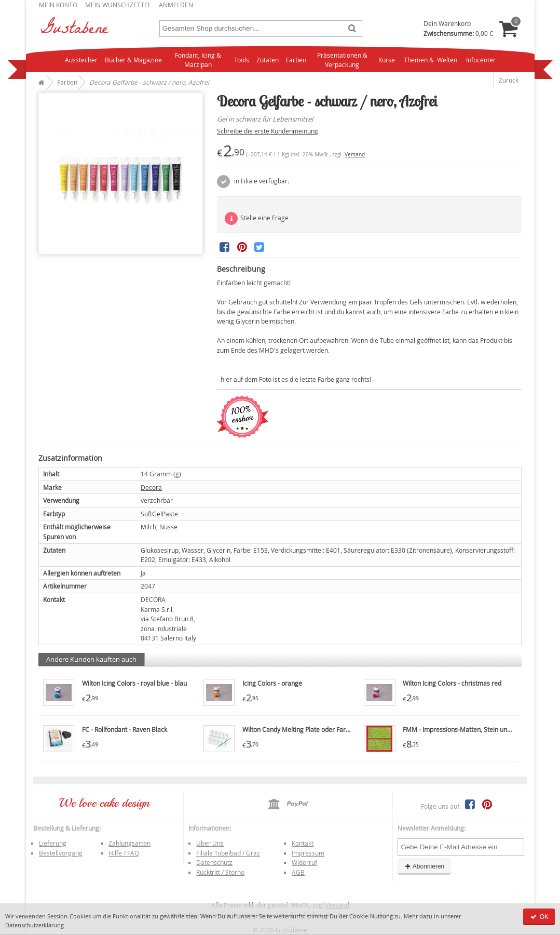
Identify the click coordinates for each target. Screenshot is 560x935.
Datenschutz (214, 862)
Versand (355, 155)
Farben (296, 60)
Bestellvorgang (61, 853)
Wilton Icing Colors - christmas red (452, 683)
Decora (151, 487)
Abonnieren (424, 866)
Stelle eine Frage (257, 218)
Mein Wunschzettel (118, 5)
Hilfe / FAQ (124, 853)
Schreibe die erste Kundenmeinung (268, 131)
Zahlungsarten (129, 843)
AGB (298, 872)
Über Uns (210, 843)
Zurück (509, 80)
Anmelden (176, 5)
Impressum (308, 853)
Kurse (387, 60)
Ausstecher (81, 60)
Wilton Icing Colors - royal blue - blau (134, 683)
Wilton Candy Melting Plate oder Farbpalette (306, 729)
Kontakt (303, 843)
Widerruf (304, 862)
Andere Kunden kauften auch (91, 659)
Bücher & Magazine (133, 60)
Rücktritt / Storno (220, 872)
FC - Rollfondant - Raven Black (125, 729)
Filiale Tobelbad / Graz (228, 853)
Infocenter (481, 60)
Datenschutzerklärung (35, 925)
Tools (242, 60)
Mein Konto (58, 5)
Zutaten (268, 60)
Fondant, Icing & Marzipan (198, 60)
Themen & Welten (431, 60)
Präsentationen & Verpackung (342, 60)
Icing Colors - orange (272, 683)
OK (539, 917)
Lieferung (53, 843)
